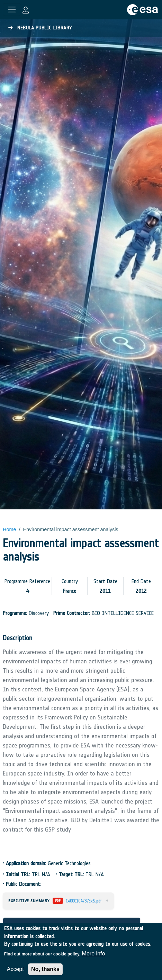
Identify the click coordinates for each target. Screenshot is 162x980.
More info (94, 959)
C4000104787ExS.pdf (84, 901)
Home (9, 529)
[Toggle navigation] (12, 10)
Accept (15, 974)
